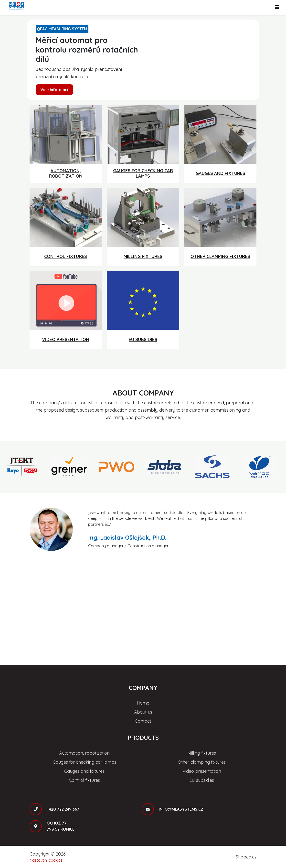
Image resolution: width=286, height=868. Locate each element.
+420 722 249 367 (63, 809)
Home (143, 703)
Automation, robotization (84, 753)
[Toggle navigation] (277, 7)
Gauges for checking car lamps (85, 762)
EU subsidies (202, 780)
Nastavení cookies (46, 860)
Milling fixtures (202, 753)
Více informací (54, 90)
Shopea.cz (246, 857)
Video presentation (202, 771)
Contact (143, 721)
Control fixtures (84, 780)
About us (143, 712)
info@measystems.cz (181, 809)
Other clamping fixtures (202, 762)
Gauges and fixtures (84, 771)
